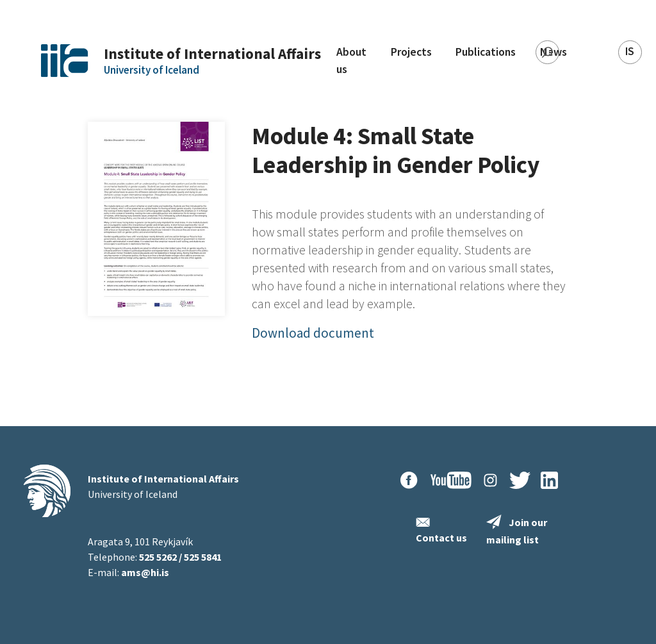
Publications (486, 52)
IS (630, 51)
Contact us (441, 538)
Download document (313, 333)
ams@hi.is (145, 572)
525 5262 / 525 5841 (180, 557)
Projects (411, 52)
